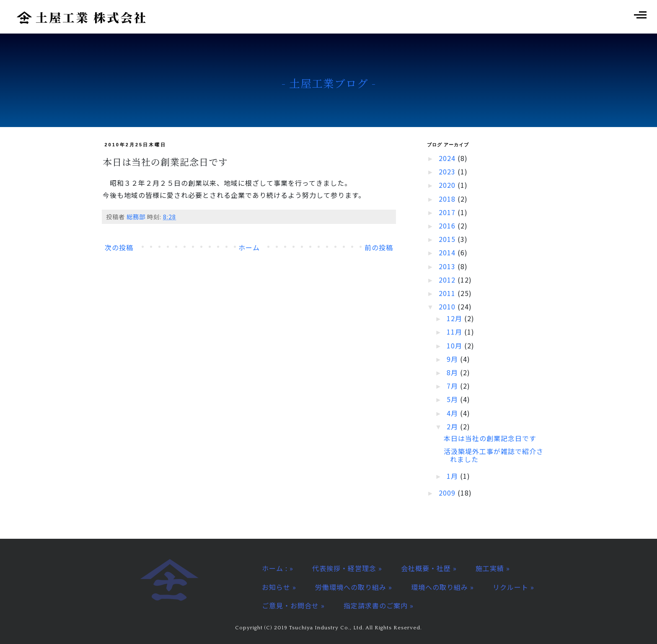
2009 (448, 493)
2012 (448, 280)
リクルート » (513, 587)
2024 (448, 158)
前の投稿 (379, 247)
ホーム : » (278, 568)
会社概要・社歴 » (429, 568)
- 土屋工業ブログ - (329, 83)
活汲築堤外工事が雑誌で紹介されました (494, 455)
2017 (448, 212)
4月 (453, 413)
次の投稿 (119, 247)
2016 (448, 226)
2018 (448, 199)
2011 (448, 293)
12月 (455, 318)
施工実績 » (493, 568)
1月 (453, 476)
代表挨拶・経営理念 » (347, 568)
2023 (448, 171)
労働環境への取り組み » (354, 587)
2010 (448, 306)
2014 (448, 252)
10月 (455, 345)
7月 (453, 386)
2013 (448, 266)
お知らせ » (279, 587)
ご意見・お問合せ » (293, 605)
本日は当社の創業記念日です (490, 438)
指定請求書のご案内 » (379, 605)
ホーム (249, 247)
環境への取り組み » (442, 587)
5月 (453, 399)
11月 (455, 332)
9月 (453, 359)
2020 (448, 185)
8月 (453, 372)
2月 (453, 426)
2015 (448, 239)
